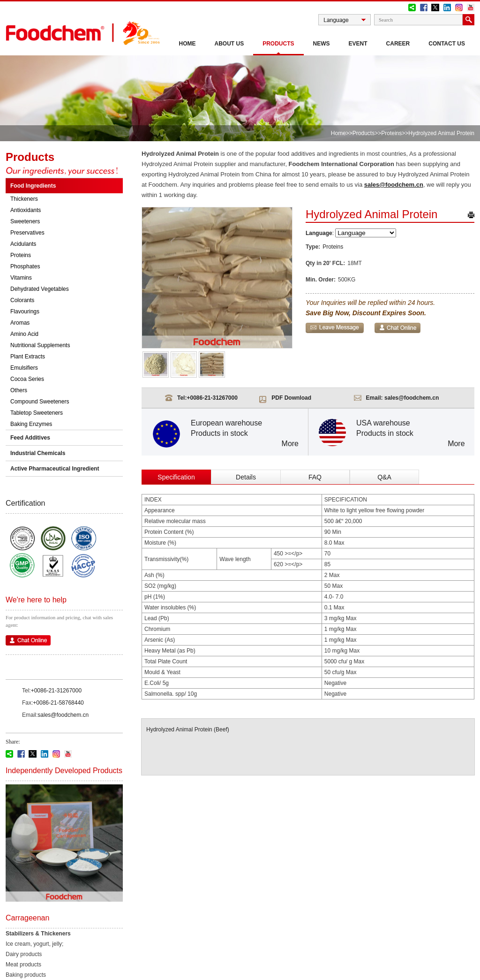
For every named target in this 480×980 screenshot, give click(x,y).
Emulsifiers (24, 368)
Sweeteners (25, 221)
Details (246, 477)
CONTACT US (447, 44)
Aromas (20, 323)
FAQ (315, 477)
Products (278, 44)
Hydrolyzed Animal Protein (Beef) (188, 729)
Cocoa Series (27, 379)
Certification (25, 503)
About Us (229, 44)
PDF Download (291, 398)
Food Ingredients (33, 186)
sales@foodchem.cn (63, 715)
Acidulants (23, 244)
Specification (176, 477)
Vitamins (21, 278)
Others (19, 390)
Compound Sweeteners (40, 402)
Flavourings (25, 311)
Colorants (22, 300)
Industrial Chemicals (38, 453)
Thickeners (24, 199)
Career (398, 44)
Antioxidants (26, 210)
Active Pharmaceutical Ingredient (55, 469)
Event (358, 44)
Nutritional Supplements (40, 345)
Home (187, 44)
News (322, 44)
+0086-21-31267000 (56, 691)
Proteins (391, 133)
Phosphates (25, 266)
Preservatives (27, 233)
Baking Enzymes (31, 424)
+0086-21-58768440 (58, 703)
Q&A (384, 477)
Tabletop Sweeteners (37, 413)
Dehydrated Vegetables (40, 289)
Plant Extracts (28, 357)
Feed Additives (30, 438)
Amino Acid (24, 334)
